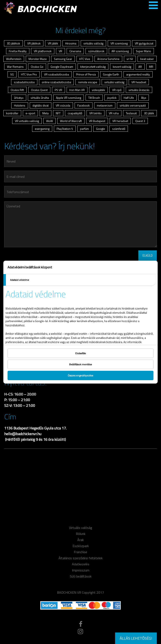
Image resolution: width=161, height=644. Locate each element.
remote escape (88, 82)
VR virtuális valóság (27, 121)
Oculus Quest (39, 90)
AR (140, 67)
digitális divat (41, 105)
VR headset (139, 82)
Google (101, 129)
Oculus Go (37, 67)
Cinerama (75, 51)
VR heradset (120, 121)
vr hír (130, 59)
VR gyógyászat (144, 43)
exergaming (42, 129)
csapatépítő (75, 113)
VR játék (53, 43)
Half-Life (129, 98)
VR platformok (43, 51)
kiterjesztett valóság (93, 67)
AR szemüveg (120, 51)
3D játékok (13, 43)
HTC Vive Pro (29, 74)
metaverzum (105, 105)
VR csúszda (63, 105)
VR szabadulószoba (56, 74)
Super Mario (143, 51)
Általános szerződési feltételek (80, 558)
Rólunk (81, 534)
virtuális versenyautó (133, 105)
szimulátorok (96, 51)
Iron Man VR (77, 90)
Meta (45, 113)
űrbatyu (19, 98)
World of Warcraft (71, 121)
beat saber (147, 59)
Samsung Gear (63, 59)
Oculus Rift (17, 90)
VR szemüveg (119, 43)
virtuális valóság (93, 43)
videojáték (98, 90)
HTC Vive (85, 59)
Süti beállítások (81, 576)
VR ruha (114, 113)
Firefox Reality (18, 51)
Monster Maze (38, 59)
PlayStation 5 (65, 129)
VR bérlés (95, 113)
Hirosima (71, 43)
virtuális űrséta (40, 98)
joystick (112, 98)
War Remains (15, 67)
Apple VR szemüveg (69, 98)
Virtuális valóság (81, 528)
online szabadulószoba (56, 82)
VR (60, 51)
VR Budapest (97, 121)
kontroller (12, 113)
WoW (49, 121)
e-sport (30, 113)
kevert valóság (122, 67)
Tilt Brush (94, 98)
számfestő (119, 129)
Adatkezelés (81, 564)
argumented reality (138, 74)
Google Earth (111, 74)
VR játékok (34, 43)
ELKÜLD (148, 256)
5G (12, 74)
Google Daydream (62, 67)
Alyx (144, 98)
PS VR (58, 90)
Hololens (20, 105)
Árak (80, 540)
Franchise (80, 552)
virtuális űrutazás (139, 90)
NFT (58, 113)
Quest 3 (140, 121)
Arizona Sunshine (108, 59)
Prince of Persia (86, 74)
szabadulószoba (24, 82)
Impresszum (81, 570)
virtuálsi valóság (114, 82)
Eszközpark (81, 546)
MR (151, 67)
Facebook (84, 105)
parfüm (84, 129)
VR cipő (117, 90)
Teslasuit (131, 113)
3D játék (149, 113)
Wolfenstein (14, 59)
